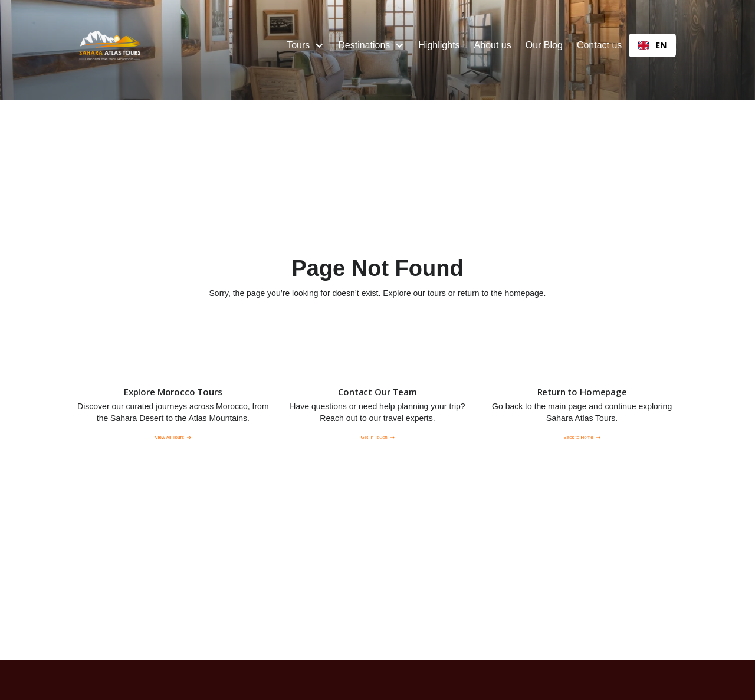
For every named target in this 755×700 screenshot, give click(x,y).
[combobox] (652, 45)
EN (652, 45)
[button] (305, 45)
